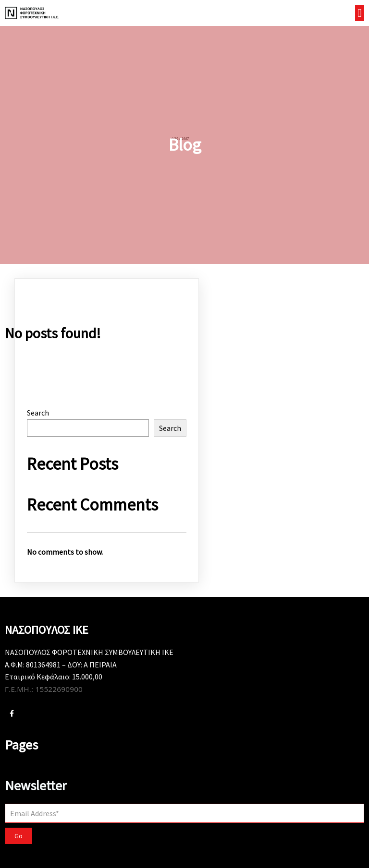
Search (38, 413)
